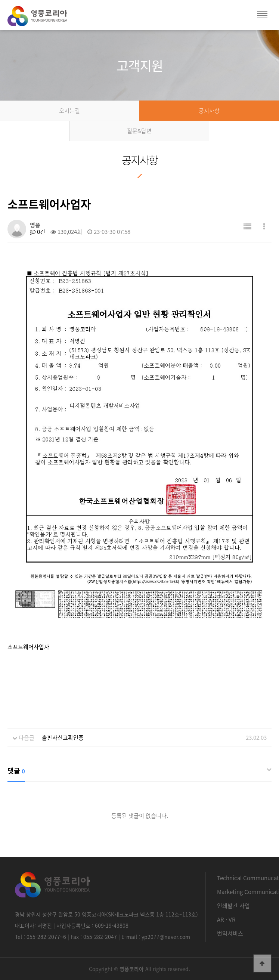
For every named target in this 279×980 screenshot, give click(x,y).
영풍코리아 (45, 19)
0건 (38, 232)
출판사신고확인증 (63, 738)
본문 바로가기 (0, 0)
